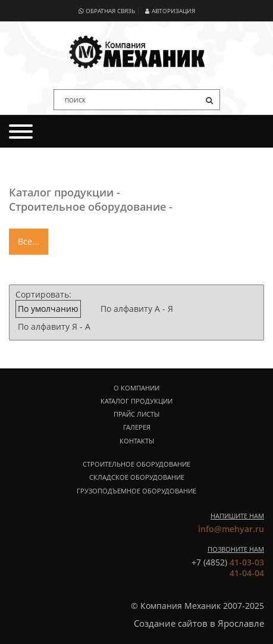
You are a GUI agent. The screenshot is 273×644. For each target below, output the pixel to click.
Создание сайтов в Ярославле (199, 623)
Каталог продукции (136, 401)
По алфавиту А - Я (137, 309)
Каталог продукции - (65, 192)
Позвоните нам (236, 549)
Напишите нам (237, 516)
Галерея (137, 427)
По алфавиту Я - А (54, 326)
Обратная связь (106, 11)
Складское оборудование (137, 477)
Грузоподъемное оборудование (136, 491)
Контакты (137, 441)
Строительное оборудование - (91, 207)
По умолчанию (48, 309)
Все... (29, 241)
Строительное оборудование (136, 464)
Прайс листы (136, 414)
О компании (136, 388)
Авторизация (170, 11)
